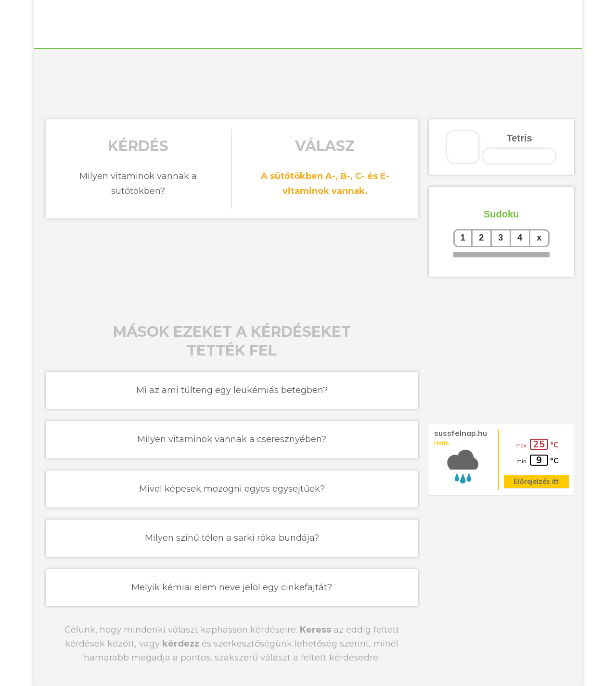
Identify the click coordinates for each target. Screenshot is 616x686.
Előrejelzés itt (536, 482)
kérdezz (181, 644)
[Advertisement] (308, 83)
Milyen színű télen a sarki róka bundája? (232, 538)
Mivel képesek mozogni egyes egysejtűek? (232, 489)
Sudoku (501, 214)
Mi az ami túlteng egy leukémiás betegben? (232, 390)
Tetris (520, 138)
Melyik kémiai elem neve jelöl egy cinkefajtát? (232, 587)
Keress (315, 630)
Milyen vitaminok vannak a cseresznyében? (232, 439)
